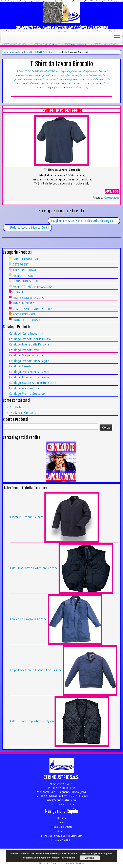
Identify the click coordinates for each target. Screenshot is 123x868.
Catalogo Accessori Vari (25, 388)
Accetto (90, 858)
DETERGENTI (21, 264)
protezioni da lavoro (94, 79)
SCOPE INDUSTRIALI (26, 281)
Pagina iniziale (11, 52)
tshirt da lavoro (79, 83)
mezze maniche (34, 79)
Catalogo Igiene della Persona (29, 344)
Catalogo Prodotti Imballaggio (29, 361)
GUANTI (18, 292)
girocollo (47, 75)
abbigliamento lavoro (94, 71)
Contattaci (111, 198)
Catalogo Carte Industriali (26, 333)
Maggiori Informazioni (63, 858)
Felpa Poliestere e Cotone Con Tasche (36, 670)
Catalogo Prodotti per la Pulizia (30, 339)
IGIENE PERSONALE (25, 270)
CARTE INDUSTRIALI (26, 259)
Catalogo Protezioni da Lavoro (29, 372)
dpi (38, 75)
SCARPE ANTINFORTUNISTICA (32, 309)
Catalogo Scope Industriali (27, 355)
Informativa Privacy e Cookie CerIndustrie (62, 836)
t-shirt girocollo (51, 83)
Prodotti (62, 831)
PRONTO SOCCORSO (26, 320)
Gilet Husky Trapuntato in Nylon (32, 721)
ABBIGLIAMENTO (37, 52)
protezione (50, 79)
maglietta (68, 75)
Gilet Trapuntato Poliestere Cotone (34, 568)
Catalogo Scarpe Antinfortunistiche (33, 383)
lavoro (57, 75)
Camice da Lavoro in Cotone (28, 619)
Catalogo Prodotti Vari (24, 350)
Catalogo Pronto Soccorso (27, 394)
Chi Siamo (62, 818)
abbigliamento (73, 71)
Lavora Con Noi (62, 840)
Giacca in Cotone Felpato (27, 517)
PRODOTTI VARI (23, 276)
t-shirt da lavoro (31, 83)
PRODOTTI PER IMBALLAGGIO (32, 287)
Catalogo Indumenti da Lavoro (29, 377)
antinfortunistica (25, 75)
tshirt (65, 83)
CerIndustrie (42, 87)
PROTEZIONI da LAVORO (28, 298)
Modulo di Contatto (23, 413)
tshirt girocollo (98, 83)
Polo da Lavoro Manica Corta (27, 228)
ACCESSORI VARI (24, 314)
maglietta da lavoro (85, 75)
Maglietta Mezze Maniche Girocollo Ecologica (84, 221)
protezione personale (70, 79)
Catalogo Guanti (20, 366)
